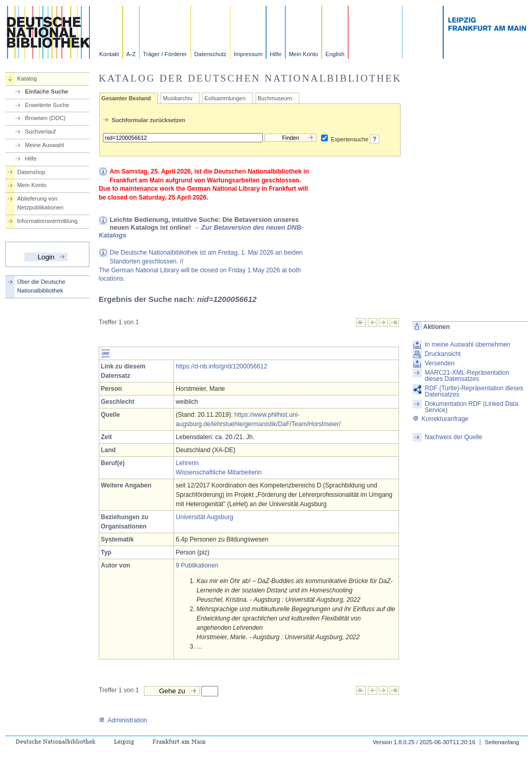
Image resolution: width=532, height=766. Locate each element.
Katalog (27, 78)
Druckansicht (442, 354)
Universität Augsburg (204, 517)
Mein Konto (304, 54)
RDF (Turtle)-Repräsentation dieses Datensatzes (474, 391)
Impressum (248, 54)
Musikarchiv (177, 98)
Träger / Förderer (165, 54)
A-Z (131, 54)
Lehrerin (187, 463)
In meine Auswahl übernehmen (467, 345)
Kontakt (109, 54)
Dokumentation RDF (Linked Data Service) (471, 407)
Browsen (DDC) (45, 118)
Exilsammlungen (225, 98)
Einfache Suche (46, 91)
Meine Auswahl (44, 145)
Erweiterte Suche (47, 105)
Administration (123, 720)
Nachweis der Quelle (453, 437)
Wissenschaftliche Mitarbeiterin (218, 472)
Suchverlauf (40, 131)
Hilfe (275, 54)
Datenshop (31, 172)
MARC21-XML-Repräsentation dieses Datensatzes (467, 376)
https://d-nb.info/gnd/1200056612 (221, 366)
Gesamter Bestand (126, 98)
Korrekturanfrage (440, 419)
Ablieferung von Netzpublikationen (40, 203)
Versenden (439, 363)
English (335, 54)
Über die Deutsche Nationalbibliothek (41, 286)
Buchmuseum (275, 98)
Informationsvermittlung (47, 221)
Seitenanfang (502, 742)
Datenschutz (210, 54)
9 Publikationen (197, 565)
